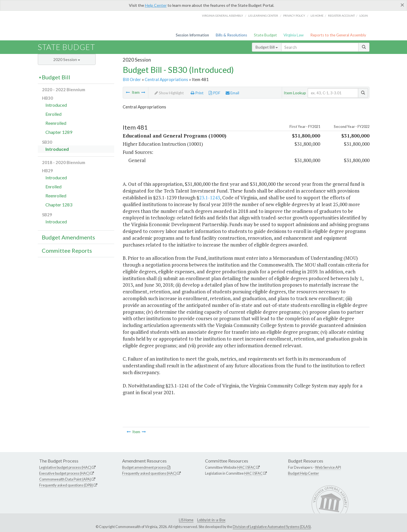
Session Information (192, 35)
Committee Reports (67, 250)
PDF (214, 93)
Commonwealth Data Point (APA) (65, 479)
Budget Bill (267, 47)
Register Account (341, 16)
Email (232, 93)
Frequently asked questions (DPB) (66, 485)
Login (364, 16)
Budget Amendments (68, 237)
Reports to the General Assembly (338, 35)
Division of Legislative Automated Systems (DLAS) (272, 527)
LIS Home (186, 520)
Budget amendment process (144, 467)
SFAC (251, 467)
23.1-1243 (210, 198)
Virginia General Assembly (223, 16)
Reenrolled (56, 123)
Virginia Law (293, 35)
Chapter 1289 (59, 132)
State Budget (265, 35)
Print (197, 93)
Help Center (156, 5)
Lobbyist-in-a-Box (211, 520)
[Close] (402, 5)
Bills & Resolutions (231, 35)
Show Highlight (169, 93)
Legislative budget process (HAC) (65, 467)
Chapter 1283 (59, 205)
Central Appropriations (166, 79)
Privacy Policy (294, 16)
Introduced (56, 105)
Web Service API (328, 467)
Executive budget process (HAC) (64, 473)
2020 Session (67, 59)
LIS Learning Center (263, 16)
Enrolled (53, 114)
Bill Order (132, 79)
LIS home (317, 16)
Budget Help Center (303, 473)
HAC (241, 467)
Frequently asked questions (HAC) (149, 473)
